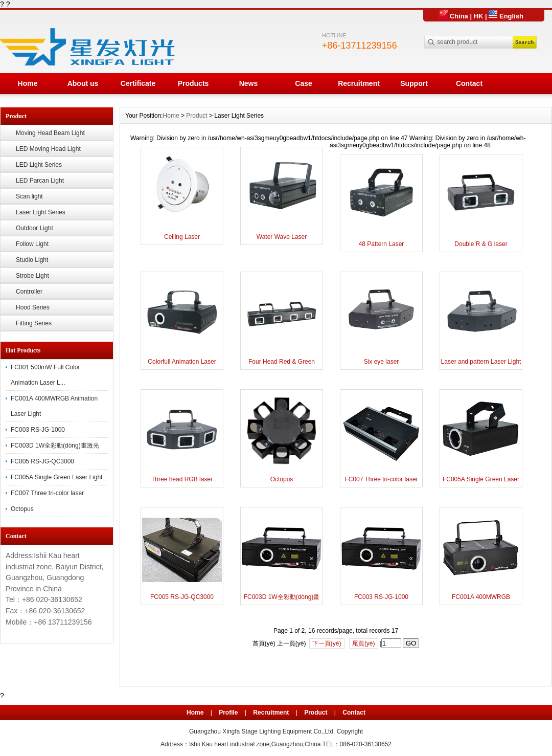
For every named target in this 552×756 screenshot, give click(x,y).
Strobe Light (32, 276)
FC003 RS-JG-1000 (38, 430)
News (249, 83)
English (506, 16)
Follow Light (32, 244)
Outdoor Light (34, 228)
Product (197, 116)
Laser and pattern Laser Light (481, 362)
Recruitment (359, 83)
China (454, 16)
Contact (469, 83)
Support (414, 83)
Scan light (29, 196)
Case (303, 83)
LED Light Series (39, 165)
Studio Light (32, 260)
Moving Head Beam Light (50, 133)
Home (28, 83)
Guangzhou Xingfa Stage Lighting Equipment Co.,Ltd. (262, 731)
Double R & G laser (481, 244)
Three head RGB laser (182, 479)
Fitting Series (34, 323)
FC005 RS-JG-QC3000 (42, 461)
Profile (228, 713)
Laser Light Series (41, 212)
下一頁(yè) (327, 643)
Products (193, 83)
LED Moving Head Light (48, 149)
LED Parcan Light (40, 181)
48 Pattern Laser (382, 244)
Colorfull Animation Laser (182, 362)
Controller (29, 292)
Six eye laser (382, 362)
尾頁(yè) (364, 643)
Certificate (138, 83)
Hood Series (33, 307)
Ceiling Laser (182, 237)
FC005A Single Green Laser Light (56, 477)
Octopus (22, 509)
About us (83, 83)
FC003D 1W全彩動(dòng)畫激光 (55, 446)
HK (479, 16)
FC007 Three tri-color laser (47, 493)
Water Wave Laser (282, 237)
